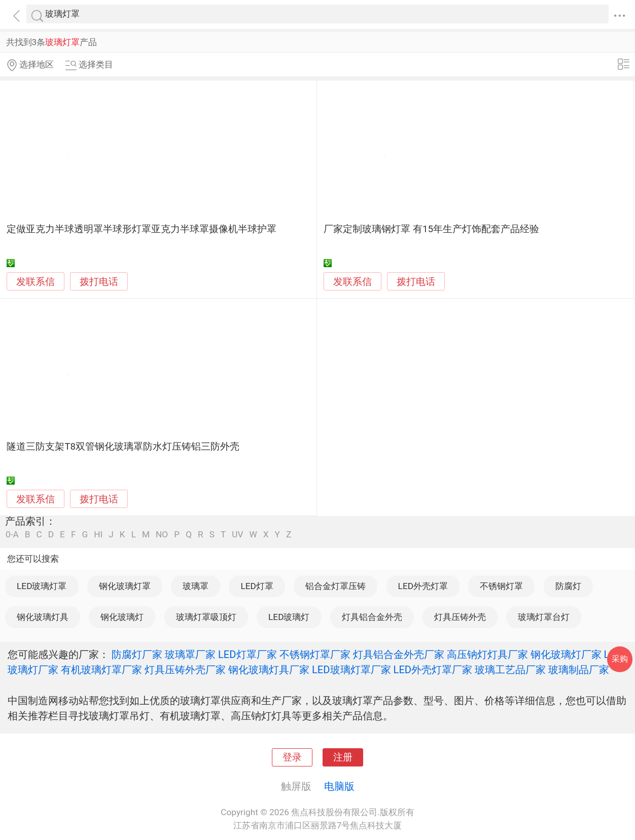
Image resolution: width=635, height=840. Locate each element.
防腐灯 (568, 586)
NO (162, 535)
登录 (292, 757)
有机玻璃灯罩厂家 (101, 670)
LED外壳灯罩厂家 (433, 670)
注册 (343, 757)
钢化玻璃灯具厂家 (269, 670)
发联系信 (36, 282)
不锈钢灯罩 (501, 586)
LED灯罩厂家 (248, 654)
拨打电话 (99, 282)
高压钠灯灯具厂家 (487, 654)
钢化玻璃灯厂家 (566, 654)
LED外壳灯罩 (423, 586)
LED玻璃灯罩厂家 (351, 670)
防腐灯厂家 (137, 654)
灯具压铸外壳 (460, 617)
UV (237, 535)
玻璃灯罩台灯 (544, 617)
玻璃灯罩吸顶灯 (206, 617)
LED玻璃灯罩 (42, 586)
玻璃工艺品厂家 (510, 670)
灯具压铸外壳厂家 (185, 670)
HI (98, 535)
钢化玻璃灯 (122, 617)
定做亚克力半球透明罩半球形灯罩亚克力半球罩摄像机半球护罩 (142, 229)
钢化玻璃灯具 (43, 617)
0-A (12, 535)
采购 (620, 659)
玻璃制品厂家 (579, 670)
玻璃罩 (196, 586)
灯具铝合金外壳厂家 (399, 654)
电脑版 (339, 786)
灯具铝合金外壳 (372, 617)
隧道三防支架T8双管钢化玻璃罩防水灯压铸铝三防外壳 (123, 447)
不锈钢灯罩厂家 (315, 654)
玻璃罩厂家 (190, 654)
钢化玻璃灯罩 (125, 586)
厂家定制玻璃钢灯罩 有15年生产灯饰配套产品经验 (431, 229)
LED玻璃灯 (289, 617)
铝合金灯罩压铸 (336, 586)
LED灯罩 (257, 586)
